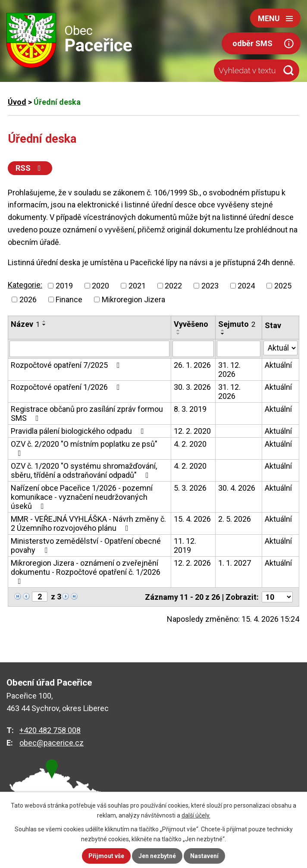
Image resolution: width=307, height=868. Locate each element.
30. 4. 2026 (237, 488)
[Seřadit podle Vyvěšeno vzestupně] (179, 330)
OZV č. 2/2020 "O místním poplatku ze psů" (84, 448)
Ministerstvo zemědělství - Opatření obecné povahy (86, 545)
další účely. (196, 815)
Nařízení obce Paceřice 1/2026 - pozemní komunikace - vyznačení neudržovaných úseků (82, 497)
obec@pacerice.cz (52, 743)
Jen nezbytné (157, 856)
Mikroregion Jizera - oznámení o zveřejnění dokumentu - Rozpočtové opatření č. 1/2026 (86, 572)
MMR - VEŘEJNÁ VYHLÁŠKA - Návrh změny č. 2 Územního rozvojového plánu (88, 523)
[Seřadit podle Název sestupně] (44, 325)
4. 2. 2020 (190, 444)
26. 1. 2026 (192, 365)
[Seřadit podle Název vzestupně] (44, 321)
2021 (137, 286)
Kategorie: (25, 285)
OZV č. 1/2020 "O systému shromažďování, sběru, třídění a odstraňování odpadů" (84, 470)
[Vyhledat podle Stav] (280, 348)
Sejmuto (237, 324)
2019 (64, 286)
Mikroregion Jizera (133, 299)
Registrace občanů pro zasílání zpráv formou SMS (87, 414)
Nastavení (204, 856)
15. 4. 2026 (192, 519)
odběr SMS (252, 43)
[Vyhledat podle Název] (89, 349)
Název (25, 324)
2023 (210, 286)
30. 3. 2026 (192, 387)
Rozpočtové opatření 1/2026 (67, 387)
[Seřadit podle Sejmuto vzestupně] (223, 330)
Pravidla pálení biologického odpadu (79, 431)
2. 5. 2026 (235, 519)
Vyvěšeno (191, 324)
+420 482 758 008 (50, 730)
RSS (30, 168)
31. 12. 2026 (229, 370)
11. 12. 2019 (185, 545)
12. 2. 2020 (192, 431)
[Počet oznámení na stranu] (277, 597)
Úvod (17, 102)
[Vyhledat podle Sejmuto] (239, 349)
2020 (100, 286)
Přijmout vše (106, 856)
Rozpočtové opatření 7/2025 (67, 365)
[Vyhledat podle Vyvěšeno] (193, 349)
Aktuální (278, 365)
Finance (69, 299)
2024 (246, 286)
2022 (173, 286)
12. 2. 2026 (192, 563)
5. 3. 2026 (190, 488)
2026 (28, 299)
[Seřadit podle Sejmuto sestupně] (223, 334)
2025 (283, 286)
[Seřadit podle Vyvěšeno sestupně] (179, 334)
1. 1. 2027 (235, 563)
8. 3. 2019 (190, 409)
